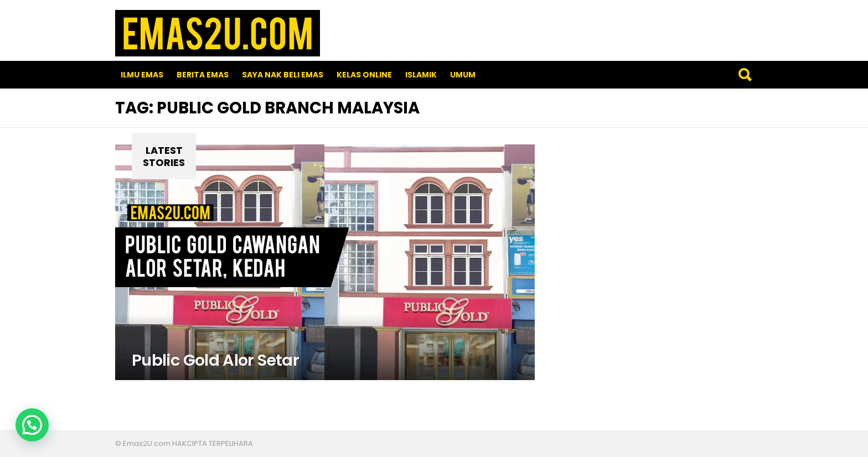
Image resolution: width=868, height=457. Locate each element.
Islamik (421, 75)
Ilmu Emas (142, 75)
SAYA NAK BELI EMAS (283, 75)
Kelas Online (364, 75)
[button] (32, 425)
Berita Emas (203, 75)
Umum (463, 75)
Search (745, 75)
